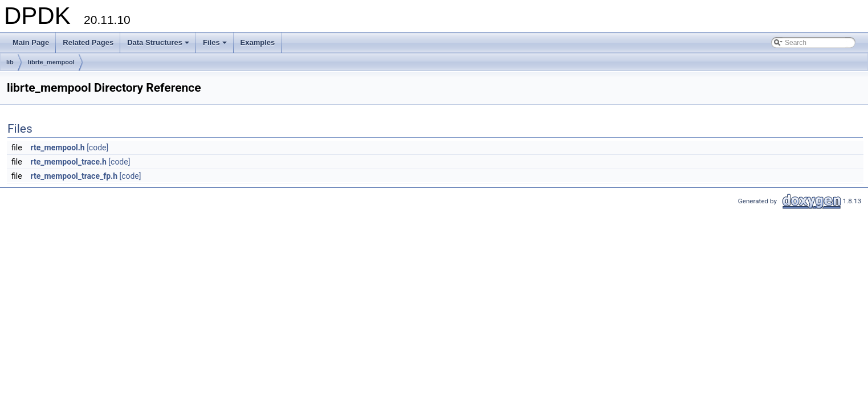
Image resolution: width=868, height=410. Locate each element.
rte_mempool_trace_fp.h (74, 176)
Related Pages (88, 42)
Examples (258, 42)
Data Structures (159, 46)
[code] (97, 147)
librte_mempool (51, 62)
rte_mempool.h (58, 147)
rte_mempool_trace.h (69, 162)
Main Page (31, 42)
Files (216, 46)
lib (10, 62)
